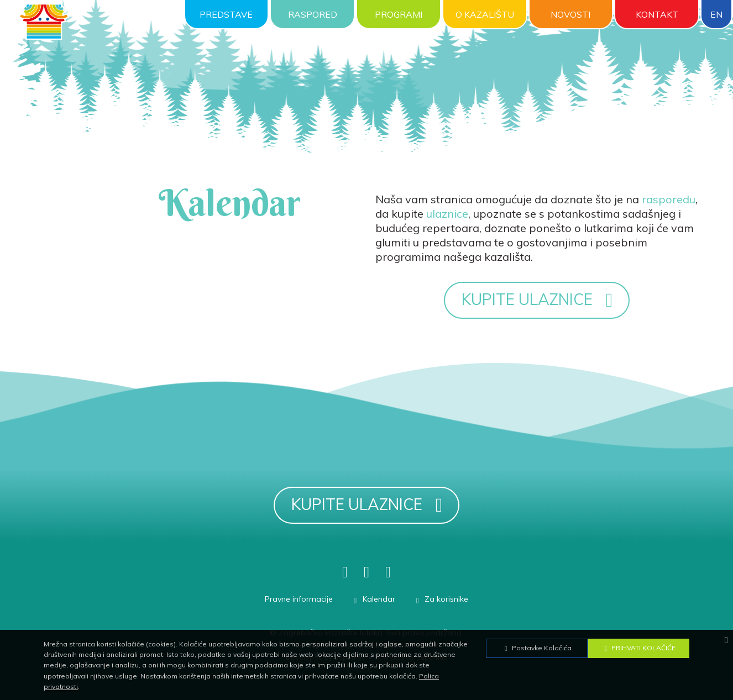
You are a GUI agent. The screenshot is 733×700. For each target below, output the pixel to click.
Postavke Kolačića (537, 648)
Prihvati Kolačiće (638, 648)
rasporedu (669, 199)
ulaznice (447, 214)
